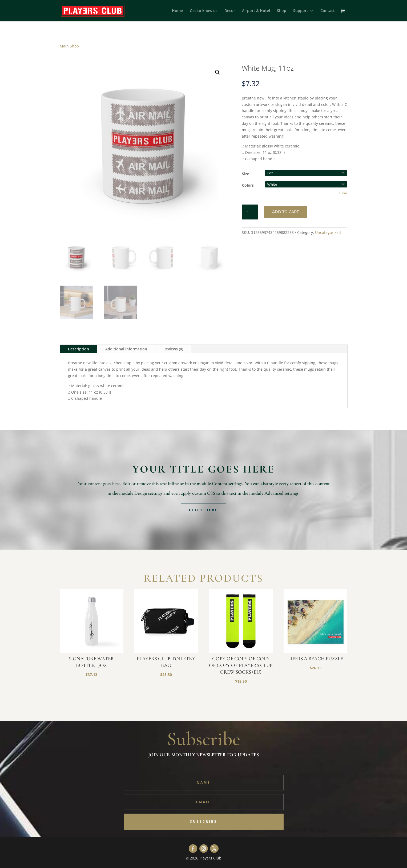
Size (246, 174)
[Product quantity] (250, 212)
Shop (282, 11)
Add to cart (285, 212)
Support (301, 11)
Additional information (126, 349)
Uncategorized (328, 232)
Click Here (204, 510)
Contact (328, 11)
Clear (343, 193)
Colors (248, 185)
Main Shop (69, 46)
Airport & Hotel (256, 11)
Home (177, 11)
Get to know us (204, 11)
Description (78, 349)
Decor (230, 11)
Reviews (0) (173, 349)
